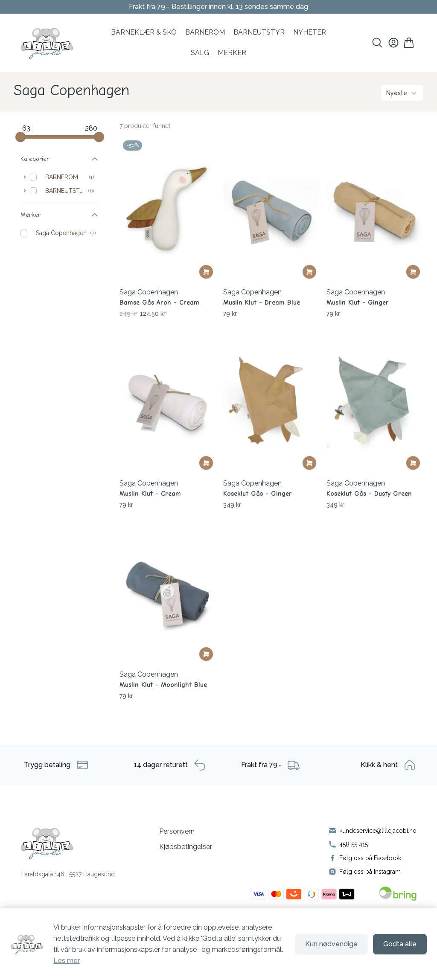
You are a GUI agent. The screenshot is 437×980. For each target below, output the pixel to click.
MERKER (232, 53)
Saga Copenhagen (61, 233)
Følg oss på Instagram (370, 872)
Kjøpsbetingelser (186, 847)
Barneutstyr (259, 32)
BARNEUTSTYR (65, 191)
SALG (200, 53)
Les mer (67, 961)
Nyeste (402, 93)
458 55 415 (354, 844)
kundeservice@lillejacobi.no (378, 831)
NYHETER (310, 32)
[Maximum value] (99, 137)
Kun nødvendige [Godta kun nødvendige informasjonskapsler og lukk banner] (331, 944)
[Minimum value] (20, 137)
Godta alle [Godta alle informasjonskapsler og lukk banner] (400, 944)
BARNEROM (205, 32)
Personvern (177, 831)
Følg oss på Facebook (370, 858)
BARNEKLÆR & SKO (144, 32)
